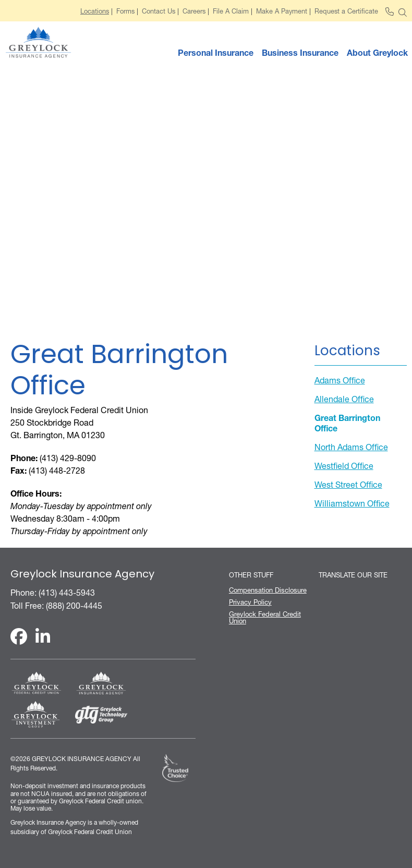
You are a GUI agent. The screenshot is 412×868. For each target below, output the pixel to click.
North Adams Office (351, 447)
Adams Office (340, 380)
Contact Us (159, 12)
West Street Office (348, 485)
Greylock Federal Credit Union (265, 618)
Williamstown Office (352, 503)
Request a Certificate (346, 12)
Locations (95, 12)
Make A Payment (282, 12)
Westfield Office (344, 466)
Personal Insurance (216, 53)
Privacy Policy (250, 602)
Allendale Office (344, 399)
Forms (125, 12)
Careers (194, 12)
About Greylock (377, 53)
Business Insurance (300, 53)
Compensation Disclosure (268, 590)
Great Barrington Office (347, 423)
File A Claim (231, 12)
